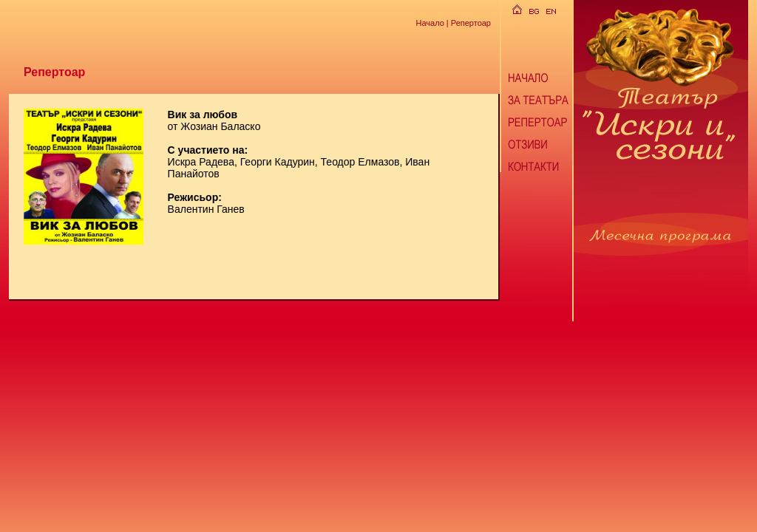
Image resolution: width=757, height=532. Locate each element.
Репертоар (471, 22)
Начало (430, 22)
